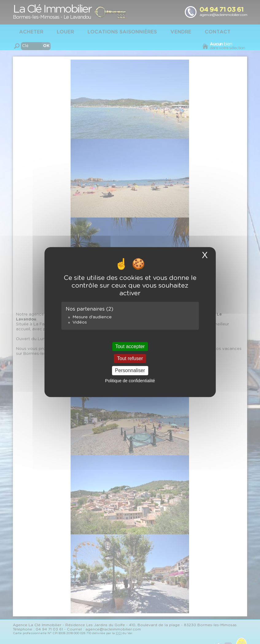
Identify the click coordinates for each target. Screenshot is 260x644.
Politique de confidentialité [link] (130, 381)
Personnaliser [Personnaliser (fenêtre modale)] (130, 371)
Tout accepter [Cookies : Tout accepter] (130, 346)
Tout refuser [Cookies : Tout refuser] (130, 358)
